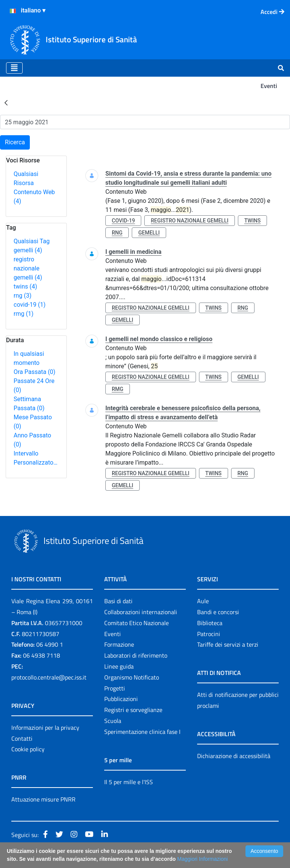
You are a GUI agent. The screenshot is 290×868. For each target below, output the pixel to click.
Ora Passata (35, 372)
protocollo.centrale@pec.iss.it (49, 677)
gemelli (28, 250)
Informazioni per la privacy (45, 727)
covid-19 (29, 305)
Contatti (22, 738)
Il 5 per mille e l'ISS (129, 782)
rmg (23, 314)
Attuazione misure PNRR (43, 799)
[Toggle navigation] (14, 68)
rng (22, 296)
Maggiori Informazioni (202, 859)
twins (25, 287)
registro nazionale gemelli (28, 268)
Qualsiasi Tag (32, 241)
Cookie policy (28, 749)
